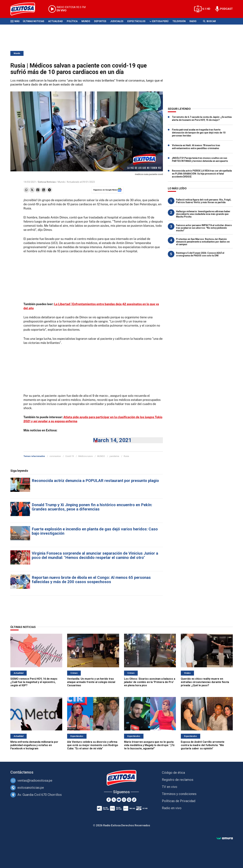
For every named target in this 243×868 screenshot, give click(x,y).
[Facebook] (109, 800)
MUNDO (101, 456)
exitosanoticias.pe (31, 788)
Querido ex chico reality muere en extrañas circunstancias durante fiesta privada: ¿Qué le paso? (205, 682)
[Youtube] (119, 800)
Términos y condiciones (179, 794)
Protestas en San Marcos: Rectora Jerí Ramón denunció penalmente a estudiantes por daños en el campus (203, 242)
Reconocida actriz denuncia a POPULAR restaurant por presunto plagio (95, 481)
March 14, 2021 (112, 440)
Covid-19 (70, 456)
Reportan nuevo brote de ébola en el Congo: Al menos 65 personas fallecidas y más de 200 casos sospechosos (91, 580)
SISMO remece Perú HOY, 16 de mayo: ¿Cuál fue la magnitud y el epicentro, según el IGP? (34, 682)
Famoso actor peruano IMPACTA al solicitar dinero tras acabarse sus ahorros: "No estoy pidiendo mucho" (204, 228)
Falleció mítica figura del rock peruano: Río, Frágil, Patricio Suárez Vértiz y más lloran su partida (204, 201)
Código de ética (173, 773)
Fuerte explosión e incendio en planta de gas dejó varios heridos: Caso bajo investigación (95, 531)
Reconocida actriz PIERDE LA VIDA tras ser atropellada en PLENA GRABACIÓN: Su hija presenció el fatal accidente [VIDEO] (202, 174)
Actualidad (56, 21)
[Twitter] (114, 800)
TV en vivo (170, 787)
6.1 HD (206, 9)
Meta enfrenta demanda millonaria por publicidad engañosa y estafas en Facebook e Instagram (34, 745)
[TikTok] (134, 800)
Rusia (126, 456)
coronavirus (55, 456)
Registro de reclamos (178, 780)
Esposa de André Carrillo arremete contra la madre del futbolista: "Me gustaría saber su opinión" (203, 745)
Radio (193, 21)
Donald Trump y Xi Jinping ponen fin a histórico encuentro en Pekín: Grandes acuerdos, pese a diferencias (92, 507)
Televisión (179, 21)
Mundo (86, 21)
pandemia (114, 456)
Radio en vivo (172, 808)
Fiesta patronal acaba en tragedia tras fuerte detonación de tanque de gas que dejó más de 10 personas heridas (199, 133)
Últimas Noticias (34, 21)
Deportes (100, 21)
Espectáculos (136, 21)
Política (72, 21)
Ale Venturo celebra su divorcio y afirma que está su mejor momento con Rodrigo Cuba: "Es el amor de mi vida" (93, 745)
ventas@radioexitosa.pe (35, 781)
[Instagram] (124, 800)
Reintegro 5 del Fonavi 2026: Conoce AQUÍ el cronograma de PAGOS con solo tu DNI (200, 254)
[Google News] (129, 800)
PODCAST (226, 9)
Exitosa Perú (160, 21)
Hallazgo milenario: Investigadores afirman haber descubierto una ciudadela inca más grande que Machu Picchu (203, 214)
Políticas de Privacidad (179, 801)
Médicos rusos (85, 456)
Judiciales (117, 21)
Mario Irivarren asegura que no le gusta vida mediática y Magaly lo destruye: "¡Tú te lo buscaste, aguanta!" (149, 745)
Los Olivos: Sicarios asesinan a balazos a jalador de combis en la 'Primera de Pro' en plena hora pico (150, 682)
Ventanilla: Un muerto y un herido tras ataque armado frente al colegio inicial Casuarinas (91, 682)
